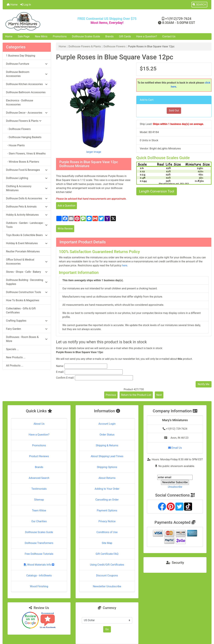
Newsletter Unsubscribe (107, 586)
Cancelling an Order (107, 500)
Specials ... (12, 349)
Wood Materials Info (39, 565)
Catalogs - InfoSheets (39, 576)
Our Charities (39, 521)
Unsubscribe (175, 487)
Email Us (175, 448)
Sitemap (39, 500)
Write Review (65, 229)
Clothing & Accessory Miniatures (27, 188)
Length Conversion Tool (157, 191)
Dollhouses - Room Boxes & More (27, 339)
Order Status (107, 435)
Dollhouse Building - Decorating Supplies (27, 282)
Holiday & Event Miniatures (27, 243)
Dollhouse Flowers (114, 46)
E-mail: (60, 372)
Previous (111, 395)
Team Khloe (39, 510)
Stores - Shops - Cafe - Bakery (27, 272)
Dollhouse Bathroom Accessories (26, 92)
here (125, 265)
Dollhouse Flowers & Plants (85, 46)
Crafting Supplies (27, 321)
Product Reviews (39, 456)
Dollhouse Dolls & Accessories (27, 198)
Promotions (60, 36)
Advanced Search (39, 478)
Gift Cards (125, 36)
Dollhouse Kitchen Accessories (27, 84)
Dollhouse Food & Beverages (27, 170)
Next (159, 395)
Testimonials (39, 489)
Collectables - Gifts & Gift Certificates (21, 310)
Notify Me (204, 384)
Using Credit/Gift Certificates (107, 565)
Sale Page (24, 36)
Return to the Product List (136, 395)
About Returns (107, 478)
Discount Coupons (107, 576)
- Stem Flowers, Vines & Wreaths (26, 154)
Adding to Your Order (107, 489)
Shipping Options (107, 467)
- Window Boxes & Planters (23, 162)
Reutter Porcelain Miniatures (23, 251)
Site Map (107, 543)
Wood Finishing (39, 586)
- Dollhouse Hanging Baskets (24, 137)
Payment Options (107, 510)
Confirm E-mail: (65, 378)
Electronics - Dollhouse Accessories (20, 102)
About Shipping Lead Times (107, 456)
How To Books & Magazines (23, 300)
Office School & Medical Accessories (27, 262)
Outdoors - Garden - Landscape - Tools (27, 225)
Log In (26, 5)
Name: (60, 366)
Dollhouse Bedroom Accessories (27, 74)
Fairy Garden (27, 329)
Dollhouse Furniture (27, 64)
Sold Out (174, 111)
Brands (110, 36)
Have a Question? (147, 36)
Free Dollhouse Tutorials (39, 554)
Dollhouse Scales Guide (86, 36)
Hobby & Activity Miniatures (27, 215)
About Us (39, 424)
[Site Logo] (37, 21)
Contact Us (169, 36)
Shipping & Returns (107, 445)
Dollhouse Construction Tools (27, 292)
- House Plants (15, 145)
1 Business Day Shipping (21, 56)
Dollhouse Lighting (27, 178)
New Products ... (16, 357)
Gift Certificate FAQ (107, 554)
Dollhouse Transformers (39, 543)
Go (107, 629)
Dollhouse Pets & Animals (27, 207)
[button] (199, 5)
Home (12, 5)
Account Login (107, 424)
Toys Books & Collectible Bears (27, 235)
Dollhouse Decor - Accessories (27, 113)
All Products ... (15, 366)
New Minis (41, 36)
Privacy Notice (107, 521)
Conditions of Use (107, 532)
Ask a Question (66, 206)
